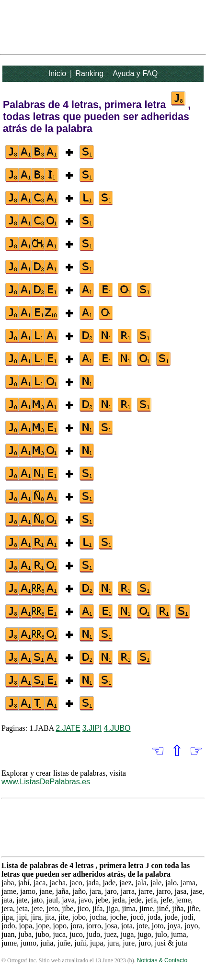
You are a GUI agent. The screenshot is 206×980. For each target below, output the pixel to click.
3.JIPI (92, 728)
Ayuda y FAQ (135, 73)
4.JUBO (117, 728)
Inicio (57, 73)
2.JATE (68, 728)
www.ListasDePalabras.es (46, 782)
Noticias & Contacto (162, 960)
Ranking (89, 73)
